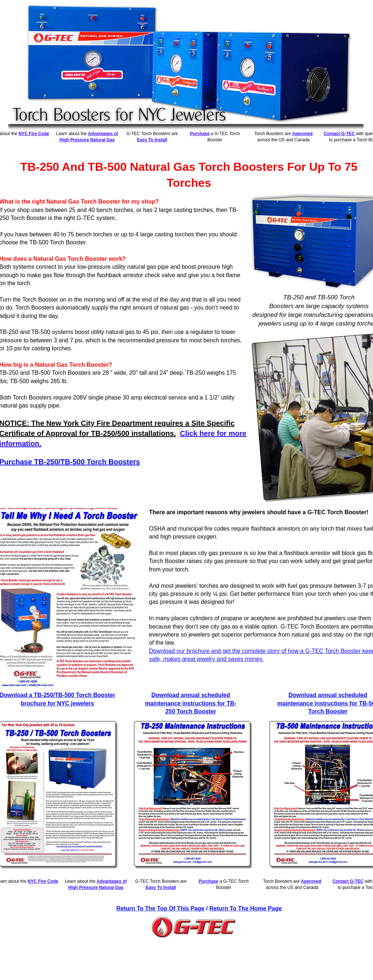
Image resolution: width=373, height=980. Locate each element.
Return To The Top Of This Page (160, 908)
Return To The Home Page (246, 908)
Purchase (200, 134)
